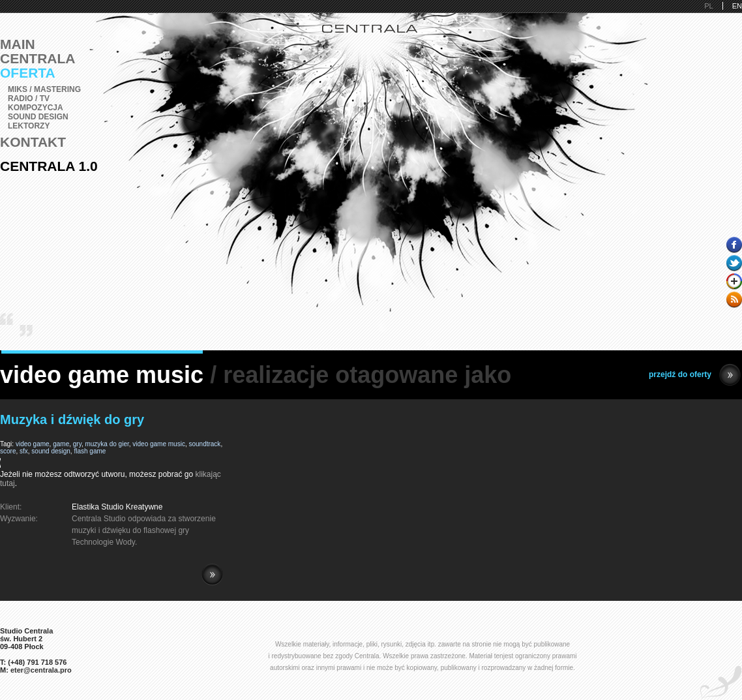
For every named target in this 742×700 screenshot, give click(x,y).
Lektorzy (29, 126)
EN (737, 6)
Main (18, 44)
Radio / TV (29, 99)
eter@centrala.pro (41, 670)
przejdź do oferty (695, 375)
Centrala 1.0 (49, 166)
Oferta (28, 73)
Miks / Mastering (44, 89)
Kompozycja (36, 108)
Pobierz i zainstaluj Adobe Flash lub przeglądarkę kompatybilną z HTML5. (111, 463)
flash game (90, 451)
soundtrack (204, 444)
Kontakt (33, 142)
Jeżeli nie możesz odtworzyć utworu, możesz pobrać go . (111, 474)
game (61, 444)
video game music (159, 444)
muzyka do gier (107, 444)
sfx (24, 451)
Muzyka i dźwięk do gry (72, 419)
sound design (51, 451)
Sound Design (38, 117)
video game (33, 444)
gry (77, 444)
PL (708, 6)
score (8, 451)
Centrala (38, 58)
